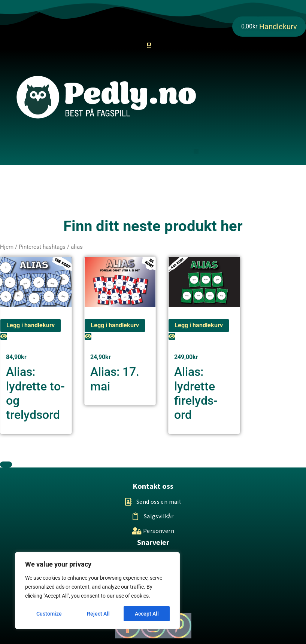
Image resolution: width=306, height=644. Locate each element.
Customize (49, 614)
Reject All (98, 614)
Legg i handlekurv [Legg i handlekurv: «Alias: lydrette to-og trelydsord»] (31, 325)
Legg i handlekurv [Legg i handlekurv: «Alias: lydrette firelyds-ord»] (199, 325)
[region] (97, 591)
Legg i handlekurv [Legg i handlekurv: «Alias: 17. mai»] (115, 325)
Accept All (147, 614)
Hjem (7, 247)
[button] (196, 151)
